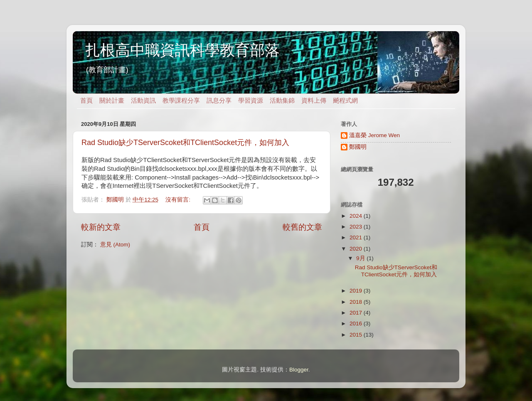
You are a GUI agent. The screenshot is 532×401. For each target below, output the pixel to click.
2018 (357, 302)
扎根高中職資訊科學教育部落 (182, 50)
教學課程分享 (181, 101)
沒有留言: (179, 200)
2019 (357, 291)
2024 (357, 216)
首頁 (86, 101)
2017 (357, 313)
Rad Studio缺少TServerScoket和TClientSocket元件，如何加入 (185, 143)
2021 (357, 237)
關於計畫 (112, 101)
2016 (357, 324)
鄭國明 (358, 147)
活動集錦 (282, 101)
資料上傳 (314, 101)
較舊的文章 (302, 227)
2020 (357, 249)
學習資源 (251, 101)
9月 (361, 258)
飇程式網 (345, 101)
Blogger (299, 370)
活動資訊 (143, 101)
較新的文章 (101, 227)
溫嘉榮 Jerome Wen (374, 135)
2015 (357, 335)
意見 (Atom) (115, 245)
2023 (357, 227)
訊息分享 (219, 101)
